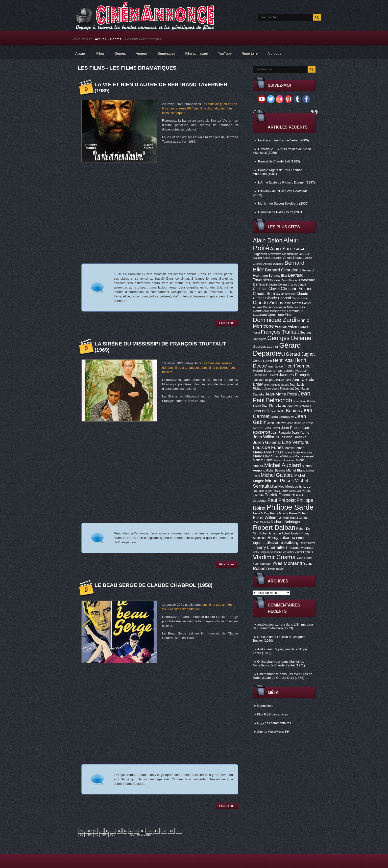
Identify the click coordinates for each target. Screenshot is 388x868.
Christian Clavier (266, 289)
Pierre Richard (299, 513)
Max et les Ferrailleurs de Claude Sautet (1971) (279, 663)
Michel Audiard (282, 465)
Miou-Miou (277, 487)
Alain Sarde (283, 249)
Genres (116, 39)
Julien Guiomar (267, 442)
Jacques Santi (282, 380)
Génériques (166, 53)
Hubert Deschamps (267, 371)
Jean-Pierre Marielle (299, 406)
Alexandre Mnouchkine (283, 254)
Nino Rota (295, 491)
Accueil (101, 39)
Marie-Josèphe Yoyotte (299, 452)
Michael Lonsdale (285, 460)
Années (142, 53)
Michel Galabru (277, 475)
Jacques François (294, 375)
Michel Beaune (275, 471)
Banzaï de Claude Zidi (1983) (279, 161)
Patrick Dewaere (280, 495)
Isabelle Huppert (295, 371)
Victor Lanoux (304, 552)
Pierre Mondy (279, 513)
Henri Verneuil (298, 366)
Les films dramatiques (209, 108)
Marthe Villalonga (284, 456)
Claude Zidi (265, 302)
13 (171, 831)
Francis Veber (286, 326)
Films (100, 53)
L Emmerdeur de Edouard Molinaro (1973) (283, 626)
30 (89, 834)
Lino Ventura (295, 442)
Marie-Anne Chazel (269, 452)
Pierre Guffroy (261, 513)
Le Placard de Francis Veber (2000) (283, 140)
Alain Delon (268, 240)
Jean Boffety (263, 411)
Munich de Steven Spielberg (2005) (283, 203)
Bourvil (275, 280)
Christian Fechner (297, 289)
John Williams (266, 437)
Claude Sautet (300, 298)
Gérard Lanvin (262, 361)
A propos (274, 53)
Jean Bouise (287, 410)
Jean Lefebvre (277, 423)
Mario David (263, 456)
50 (104, 834)
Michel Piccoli (279, 481)
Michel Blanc (296, 470)
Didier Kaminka (296, 307)
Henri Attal (283, 360)
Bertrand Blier (278, 276)
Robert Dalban (274, 527)
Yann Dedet (304, 558)
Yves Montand (287, 563)
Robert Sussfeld (291, 533)
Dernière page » (142, 834)
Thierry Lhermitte (269, 547)
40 (97, 834)
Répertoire (250, 53)
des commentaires (274, 723)
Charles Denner (278, 285)
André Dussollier (273, 258)
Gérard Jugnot (300, 354)
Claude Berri (264, 293)
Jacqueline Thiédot (266, 375)
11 (156, 831)
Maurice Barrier (263, 460)
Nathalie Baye (262, 491)
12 (164, 831)
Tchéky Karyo (307, 543)
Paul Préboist (281, 500)
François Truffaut (280, 332)
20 (81, 834)
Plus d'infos (227, 323)
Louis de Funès (268, 447)
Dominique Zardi (275, 320)
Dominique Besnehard (270, 311)
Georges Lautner (266, 347)
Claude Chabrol (278, 298)
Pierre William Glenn (271, 517)
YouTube (225, 53)
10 (149, 831)
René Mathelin (261, 522)
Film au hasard (197, 53)
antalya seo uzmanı (271, 624)
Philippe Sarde (290, 507)
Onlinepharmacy (269, 662)
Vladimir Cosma (274, 557)
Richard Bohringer (286, 522)
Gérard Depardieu (277, 349)
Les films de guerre (215, 104)
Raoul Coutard (300, 518)
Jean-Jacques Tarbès (276, 385)
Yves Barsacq (262, 564)
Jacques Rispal (263, 380)
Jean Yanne (300, 433)
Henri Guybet (276, 367)
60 (112, 834)
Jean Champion (282, 417)
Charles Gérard (297, 285)
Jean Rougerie (281, 433)
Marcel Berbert (294, 448)
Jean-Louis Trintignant (279, 389)
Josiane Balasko (293, 437)
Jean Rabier (291, 428)
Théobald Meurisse (300, 548)
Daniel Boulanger (275, 307)
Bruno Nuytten (290, 280)
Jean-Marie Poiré (281, 394)
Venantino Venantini (282, 552)
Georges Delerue (289, 338)
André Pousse (294, 258)
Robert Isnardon (270, 533)
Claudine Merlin (289, 303)
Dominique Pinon (281, 315)
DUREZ (263, 637)
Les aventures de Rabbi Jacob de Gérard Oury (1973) (283, 676)
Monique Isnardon (299, 487)
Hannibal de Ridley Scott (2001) (281, 212)
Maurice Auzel (304, 456)
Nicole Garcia (280, 491)
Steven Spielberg (282, 542)
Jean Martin (294, 423)
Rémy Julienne (281, 538)
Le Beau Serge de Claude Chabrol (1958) (154, 585)
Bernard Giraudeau (283, 270)
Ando (261, 649)
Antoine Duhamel (273, 264)
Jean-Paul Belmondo (283, 397)
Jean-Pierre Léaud (274, 406)
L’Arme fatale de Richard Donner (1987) (287, 182)
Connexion (265, 706)
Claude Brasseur (286, 294)
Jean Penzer (273, 428)
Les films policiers (215, 368)
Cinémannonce (268, 674)
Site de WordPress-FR (273, 732)
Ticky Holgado (261, 552)
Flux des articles (272, 714)
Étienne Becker (275, 569)
